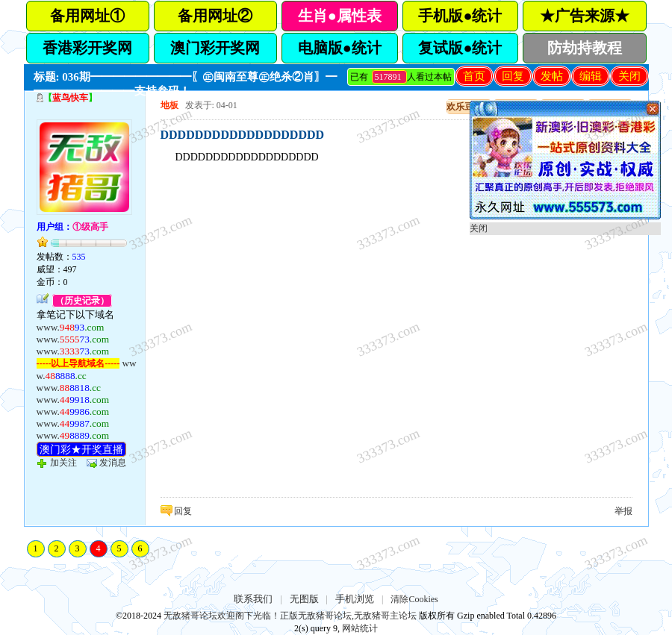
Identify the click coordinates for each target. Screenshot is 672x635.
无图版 (304, 599)
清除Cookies (414, 599)
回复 (513, 76)
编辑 (591, 76)
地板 (169, 105)
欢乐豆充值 (469, 107)
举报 (623, 511)
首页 (474, 76)
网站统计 (360, 628)
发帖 (552, 76)
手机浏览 (355, 599)
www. (71, 327)
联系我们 (253, 599)
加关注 (63, 463)
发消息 (113, 463)
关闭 (629, 76)
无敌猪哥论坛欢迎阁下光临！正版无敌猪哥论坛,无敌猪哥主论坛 (290, 616)
